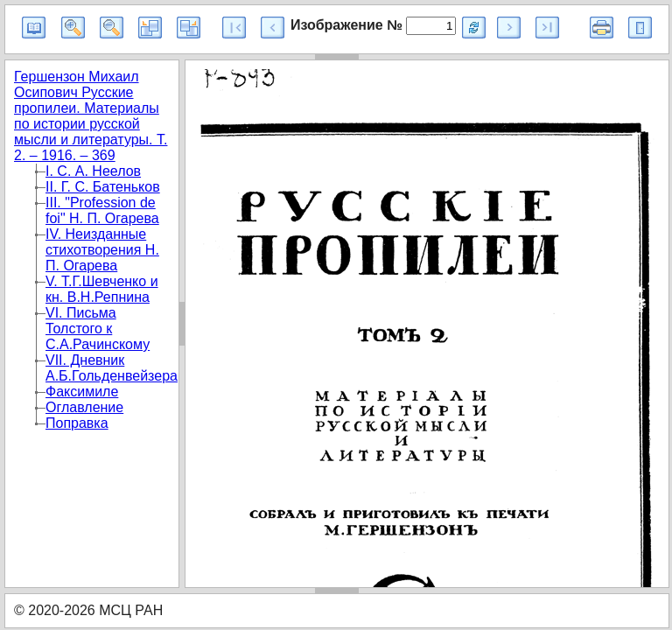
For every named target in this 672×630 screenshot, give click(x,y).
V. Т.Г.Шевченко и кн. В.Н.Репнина (102, 289)
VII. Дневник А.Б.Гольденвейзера (112, 368)
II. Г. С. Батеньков (103, 187)
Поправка (77, 423)
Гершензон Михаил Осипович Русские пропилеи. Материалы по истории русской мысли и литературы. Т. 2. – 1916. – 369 (91, 116)
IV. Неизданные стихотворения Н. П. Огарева (102, 250)
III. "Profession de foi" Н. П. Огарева (102, 210)
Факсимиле (82, 392)
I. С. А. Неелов (93, 171)
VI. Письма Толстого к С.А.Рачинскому (98, 329)
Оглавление (84, 407)
